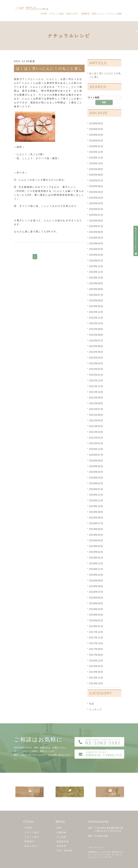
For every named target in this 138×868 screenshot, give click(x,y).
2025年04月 (96, 198)
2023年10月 (96, 278)
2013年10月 (96, 683)
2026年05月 (96, 123)
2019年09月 (96, 512)
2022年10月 (96, 323)
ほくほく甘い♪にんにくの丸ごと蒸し (49, 68)
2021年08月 (96, 403)
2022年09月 (96, 329)
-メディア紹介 (31, 832)
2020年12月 (96, 449)
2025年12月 (96, 152)
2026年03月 (96, 135)
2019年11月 (96, 501)
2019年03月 (96, 546)
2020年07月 (96, 455)
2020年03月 (96, 478)
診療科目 (86, 14)
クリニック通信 (114, 14)
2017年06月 (96, 655)
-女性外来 (61, 846)
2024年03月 (96, 249)
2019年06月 (96, 529)
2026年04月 (96, 129)
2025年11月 (96, 158)
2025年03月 (96, 203)
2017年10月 (96, 643)
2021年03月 (96, 432)
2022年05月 (96, 352)
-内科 (59, 828)
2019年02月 (96, 552)
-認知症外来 (62, 841)
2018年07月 (96, 592)
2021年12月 (96, 381)
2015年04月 (96, 666)
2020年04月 (96, 472)
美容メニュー (98, 14)
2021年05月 (96, 420)
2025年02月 (96, 209)
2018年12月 (96, 563)
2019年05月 (96, 535)
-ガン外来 (61, 837)
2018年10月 (96, 575)
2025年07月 (96, 181)
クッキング (95, 709)
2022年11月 (96, 318)
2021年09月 (96, 398)
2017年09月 (96, 649)
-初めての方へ (31, 846)
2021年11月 (96, 386)
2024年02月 (96, 255)
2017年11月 (96, 638)
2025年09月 (96, 169)
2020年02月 (96, 483)
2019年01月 (96, 558)
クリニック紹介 (57, 14)
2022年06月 (96, 346)
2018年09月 (96, 581)
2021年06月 (96, 415)
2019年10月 (96, 506)
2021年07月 (96, 409)
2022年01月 (96, 375)
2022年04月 (96, 358)
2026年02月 (96, 141)
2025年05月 (96, 192)
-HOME (28, 828)
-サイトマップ (96, 847)
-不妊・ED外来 (64, 851)
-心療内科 (61, 832)
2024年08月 (96, 220)
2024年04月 (96, 243)
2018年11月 (96, 569)
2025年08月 (96, 175)
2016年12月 (96, 660)
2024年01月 (96, 261)
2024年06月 (96, 232)
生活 (92, 704)
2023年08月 (96, 289)
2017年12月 (96, 632)
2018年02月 (96, 621)
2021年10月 (96, 392)
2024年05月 (96, 238)
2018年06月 (96, 598)
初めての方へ (73, 14)
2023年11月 (96, 272)
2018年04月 (96, 609)
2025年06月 (96, 186)
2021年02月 (96, 438)
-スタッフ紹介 (31, 837)
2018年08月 (96, 586)
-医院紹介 (29, 841)
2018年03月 (96, 615)
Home (44, 14)
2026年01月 (96, 146)
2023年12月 (96, 266)
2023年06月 (96, 301)
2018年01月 (96, 626)
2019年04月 (96, 540)
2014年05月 (96, 672)
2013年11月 (96, 678)
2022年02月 (96, 369)
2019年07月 (96, 523)
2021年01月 (96, 443)
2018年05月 (96, 603)
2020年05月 (96, 466)
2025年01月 (96, 215)
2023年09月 (96, 283)
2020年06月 (96, 461)
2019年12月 (96, 495)
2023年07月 (96, 295)
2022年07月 (96, 340)
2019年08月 (96, 518)
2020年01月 (96, 489)
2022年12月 (96, 312)
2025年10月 (96, 163)
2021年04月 (96, 426)
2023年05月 (96, 306)
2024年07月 (96, 226)
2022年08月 (96, 335)
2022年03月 (96, 363)
